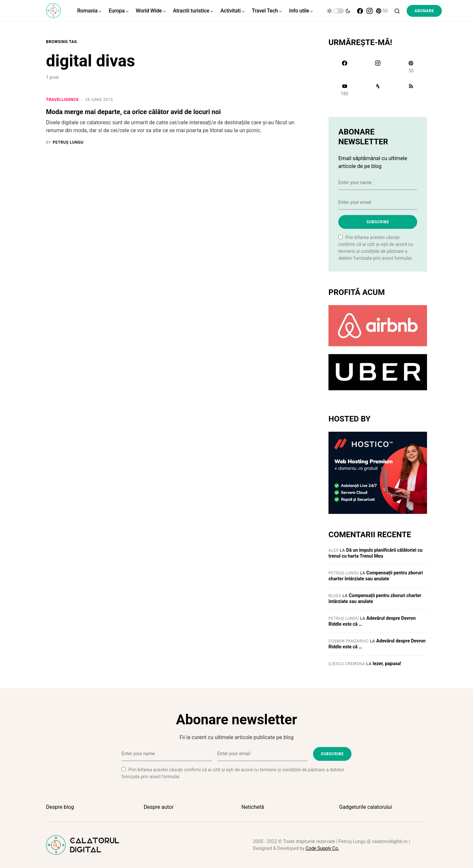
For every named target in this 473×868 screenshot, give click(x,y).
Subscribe (378, 222)
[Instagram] (370, 11)
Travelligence (62, 100)
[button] (339, 11)
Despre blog (60, 807)
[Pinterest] (382, 11)
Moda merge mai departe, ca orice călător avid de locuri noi (133, 112)
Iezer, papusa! (387, 663)
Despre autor (159, 807)
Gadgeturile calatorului (366, 807)
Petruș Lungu (344, 573)
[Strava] (378, 90)
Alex (334, 550)
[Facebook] (360, 11)
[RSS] (411, 90)
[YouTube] (344, 90)
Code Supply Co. (322, 848)
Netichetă (253, 807)
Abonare (424, 11)
